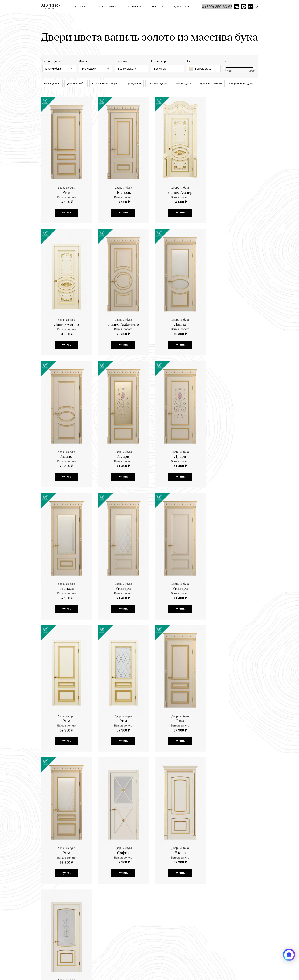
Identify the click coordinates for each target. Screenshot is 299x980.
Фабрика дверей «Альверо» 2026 (68, 965)
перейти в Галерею (55, 871)
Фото (182, 907)
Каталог (82, 7)
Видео (183, 912)
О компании (108, 7)
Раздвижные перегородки (117, 922)
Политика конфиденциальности (236, 965)
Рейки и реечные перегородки (120, 917)
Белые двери (52, 84)
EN (250, 7)
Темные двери (188, 84)
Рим (66, 202)
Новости (158, 7)
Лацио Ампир (177, 203)
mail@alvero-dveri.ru (58, 918)
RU (256, 7)
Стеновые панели (111, 931)
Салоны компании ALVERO (190, 965)
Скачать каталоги (111, 936)
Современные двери (57, 93)
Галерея (134, 7)
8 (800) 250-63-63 (217, 7)
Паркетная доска (110, 912)
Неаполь (122, 202)
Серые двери (135, 84)
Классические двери (106, 84)
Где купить (182, 7)
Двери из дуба (77, 84)
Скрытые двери (161, 84)
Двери (102, 907)
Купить (66, 222)
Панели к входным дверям (117, 926)
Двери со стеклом (216, 84)
